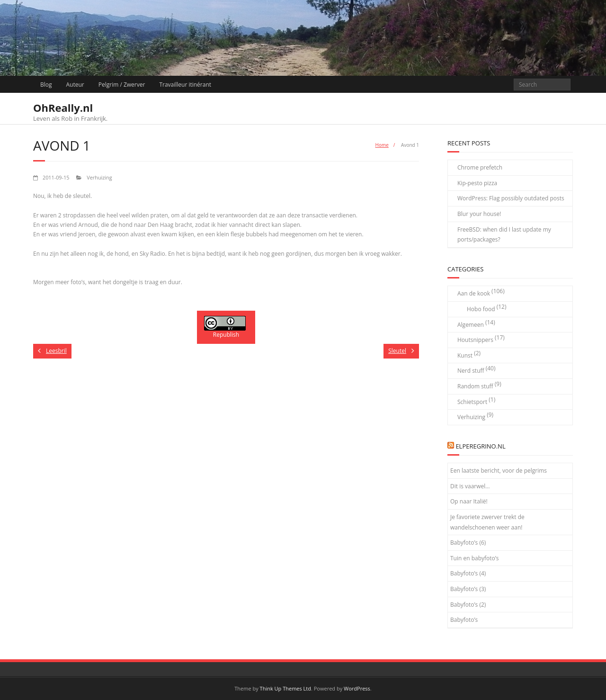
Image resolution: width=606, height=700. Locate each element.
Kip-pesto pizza (477, 183)
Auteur (75, 85)
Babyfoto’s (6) (468, 543)
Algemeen (471, 325)
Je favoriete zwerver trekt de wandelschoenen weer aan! (487, 522)
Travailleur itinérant (185, 85)
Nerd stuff (471, 371)
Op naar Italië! (469, 501)
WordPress (357, 688)
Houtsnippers (475, 340)
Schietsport (472, 402)
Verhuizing (99, 177)
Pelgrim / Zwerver (122, 85)
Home (382, 145)
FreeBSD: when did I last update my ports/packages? (504, 235)
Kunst (465, 355)
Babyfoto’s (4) (468, 573)
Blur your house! (479, 214)
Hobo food (481, 309)
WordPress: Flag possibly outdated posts (511, 198)
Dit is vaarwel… (470, 486)
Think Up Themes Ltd (285, 688)
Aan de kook (474, 293)
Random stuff (475, 386)
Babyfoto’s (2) (468, 605)
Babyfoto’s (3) (468, 589)
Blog (46, 85)
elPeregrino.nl (480, 446)
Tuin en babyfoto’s (475, 558)
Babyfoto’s (464, 620)
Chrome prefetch (480, 167)
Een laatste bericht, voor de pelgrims (499, 471)
